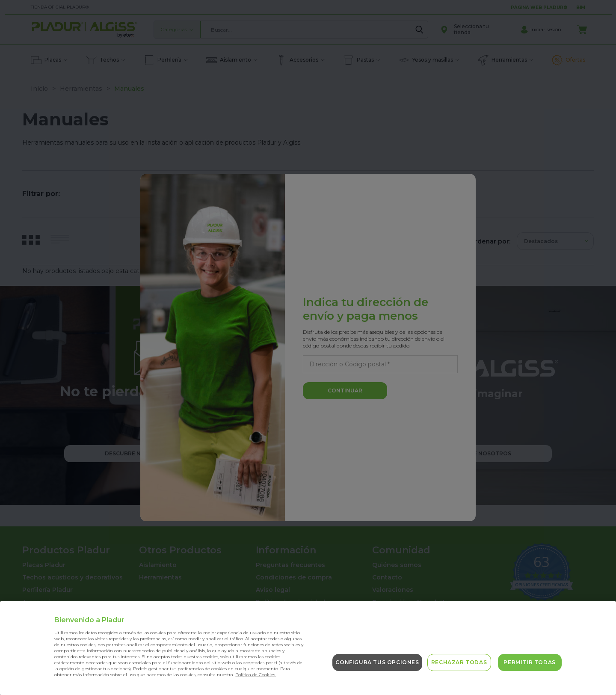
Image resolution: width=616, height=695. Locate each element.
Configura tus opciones (377, 662)
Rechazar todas (459, 662)
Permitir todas (529, 662)
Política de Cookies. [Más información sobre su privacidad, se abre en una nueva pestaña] (256, 675)
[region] (308, 648)
